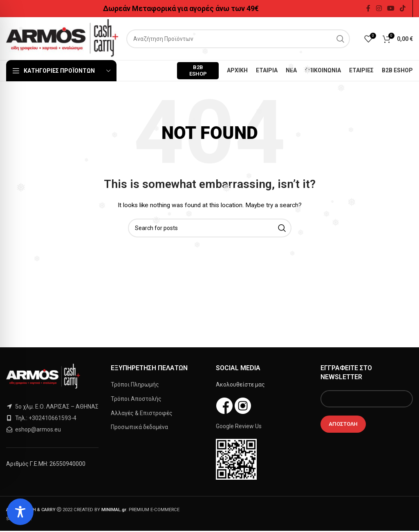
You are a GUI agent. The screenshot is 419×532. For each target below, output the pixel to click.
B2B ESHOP (198, 70)
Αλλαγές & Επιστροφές (142, 413)
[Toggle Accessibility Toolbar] (20, 512)
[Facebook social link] (368, 8)
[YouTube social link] (391, 8)
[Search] (238, 39)
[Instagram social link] (379, 8)
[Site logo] (62, 38)
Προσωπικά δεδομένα (139, 427)
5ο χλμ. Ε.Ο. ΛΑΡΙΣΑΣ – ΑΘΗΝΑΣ (56, 407)
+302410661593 (50, 418)
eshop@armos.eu (38, 429)
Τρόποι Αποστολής (136, 399)
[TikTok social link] (403, 8)
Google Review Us (239, 426)
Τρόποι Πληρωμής (135, 384)
